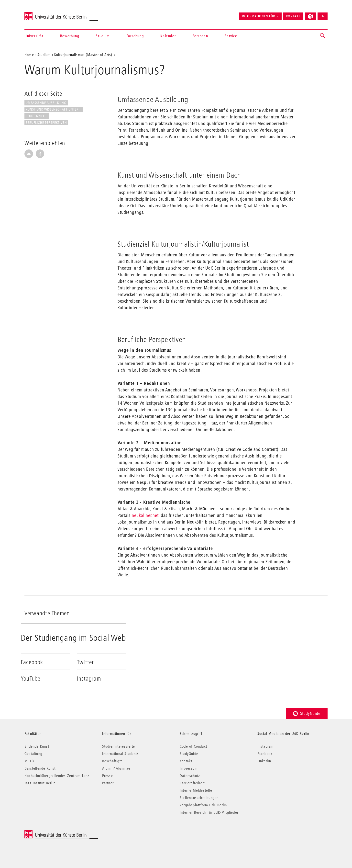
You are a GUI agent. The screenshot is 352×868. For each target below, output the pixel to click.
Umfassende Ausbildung (46, 103)
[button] (323, 36)
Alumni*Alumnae (116, 768)
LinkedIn (264, 761)
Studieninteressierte (119, 746)
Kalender (168, 36)
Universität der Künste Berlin (44, 14)
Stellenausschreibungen (199, 798)
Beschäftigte (112, 761)
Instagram (266, 746)
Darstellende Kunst (40, 768)
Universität (34, 36)
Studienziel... (37, 116)
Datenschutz (190, 776)
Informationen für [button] (258, 16)
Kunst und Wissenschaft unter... (54, 109)
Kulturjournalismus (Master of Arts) (83, 55)
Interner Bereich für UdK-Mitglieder (209, 812)
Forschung (135, 36)
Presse (108, 776)
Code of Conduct (193, 746)
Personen (200, 36)
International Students (121, 754)
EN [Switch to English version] (323, 16)
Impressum (189, 768)
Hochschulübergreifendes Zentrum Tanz (57, 776)
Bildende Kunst (37, 746)
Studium (103, 36)
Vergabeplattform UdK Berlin (203, 805)
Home (29, 55)
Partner (108, 783)
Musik (29, 761)
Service (231, 36)
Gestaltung (33, 754)
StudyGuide (307, 713)
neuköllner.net (145, 515)
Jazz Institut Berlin (40, 783)
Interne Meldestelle (196, 790)
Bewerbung (70, 36)
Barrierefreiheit (192, 783)
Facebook (265, 754)
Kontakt (293, 16)
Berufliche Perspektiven (46, 123)
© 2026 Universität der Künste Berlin (50, 833)
